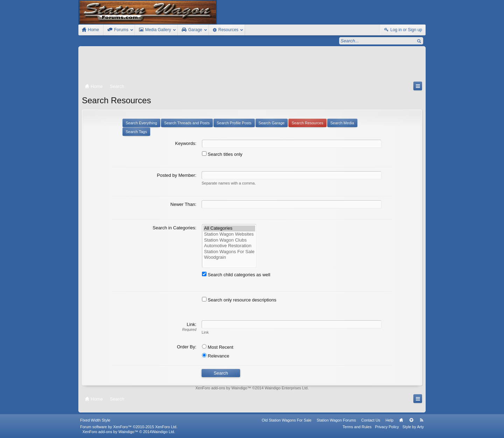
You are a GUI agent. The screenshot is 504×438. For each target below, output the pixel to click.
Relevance (216, 356)
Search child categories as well (236, 275)
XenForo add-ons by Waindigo (221, 388)
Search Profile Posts (234, 123)
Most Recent (218, 347)
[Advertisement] (252, 65)
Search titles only (222, 154)
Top (411, 420)
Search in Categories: (174, 228)
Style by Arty (413, 427)
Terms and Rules (357, 427)
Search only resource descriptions (239, 300)
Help (389, 420)
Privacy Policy (387, 427)
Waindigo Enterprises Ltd (286, 388)
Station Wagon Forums (336, 420)
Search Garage (272, 123)
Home (401, 420)
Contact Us (371, 420)
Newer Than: (183, 204)
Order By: (187, 347)
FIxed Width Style (95, 420)
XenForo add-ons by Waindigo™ (110, 432)
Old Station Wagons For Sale (287, 420)
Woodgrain (229, 258)
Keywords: (186, 143)
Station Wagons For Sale (229, 252)
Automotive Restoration (229, 246)
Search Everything (141, 123)
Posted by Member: (177, 175)
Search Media (342, 123)
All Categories (229, 228)
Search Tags (136, 132)
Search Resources (307, 123)
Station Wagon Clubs (229, 240)
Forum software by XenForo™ (129, 427)
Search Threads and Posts (187, 123)
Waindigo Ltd (163, 432)
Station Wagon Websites (229, 234)
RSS (421, 420)
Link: (192, 324)
